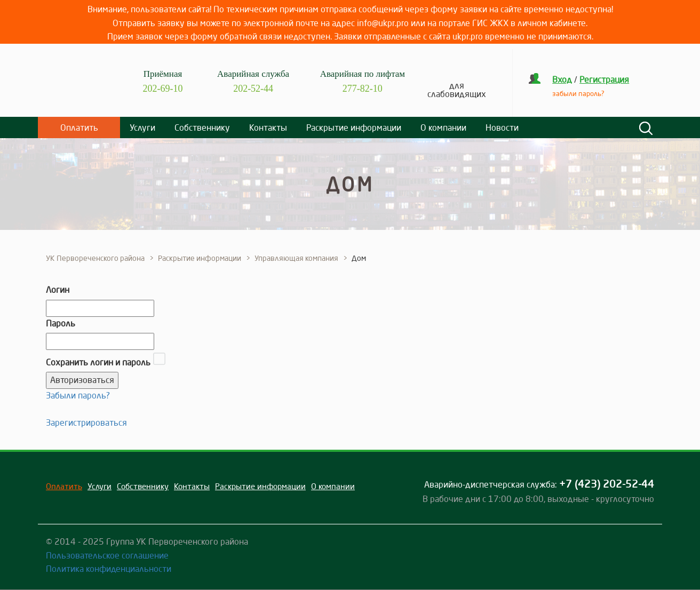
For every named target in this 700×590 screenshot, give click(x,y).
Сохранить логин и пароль (98, 362)
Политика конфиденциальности (109, 569)
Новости (502, 127)
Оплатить (79, 127)
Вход (562, 79)
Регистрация (604, 79)
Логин (58, 290)
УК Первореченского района (95, 258)
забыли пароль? (578, 93)
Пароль (61, 323)
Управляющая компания (296, 258)
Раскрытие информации (354, 127)
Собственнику (202, 127)
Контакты (268, 127)
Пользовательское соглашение (107, 555)
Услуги (142, 127)
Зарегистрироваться (86, 422)
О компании (443, 127)
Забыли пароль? (78, 395)
